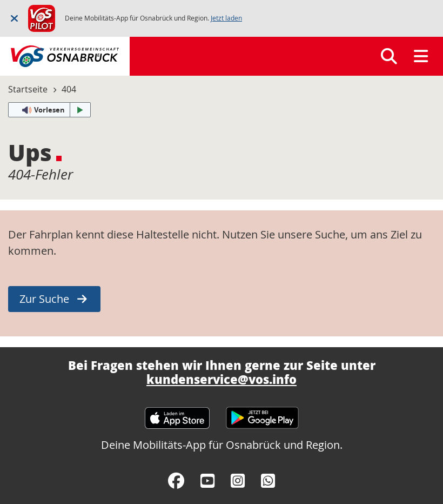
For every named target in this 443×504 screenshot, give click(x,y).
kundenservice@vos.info (222, 379)
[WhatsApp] (268, 481)
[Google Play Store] (262, 413)
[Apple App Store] (177, 413)
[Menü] (421, 56)
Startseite (28, 89)
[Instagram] (238, 481)
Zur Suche (44, 299)
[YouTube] (207, 481)
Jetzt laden (226, 18)
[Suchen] (389, 56)
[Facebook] (176, 481)
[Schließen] (14, 18)
